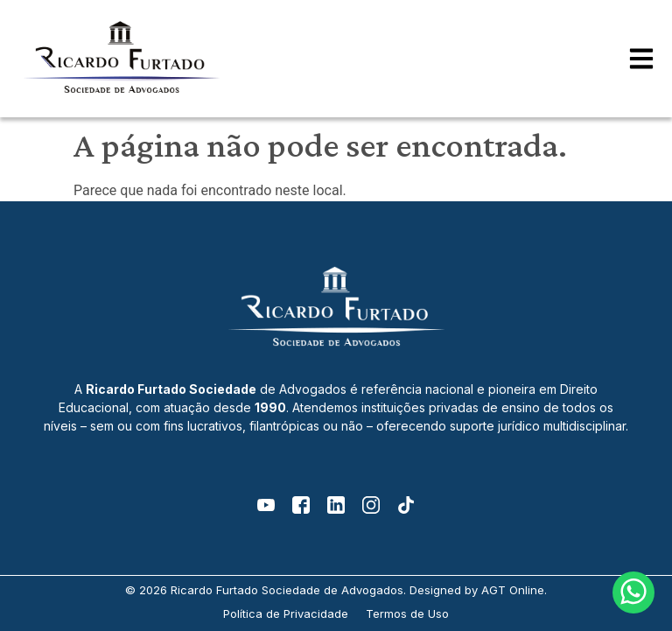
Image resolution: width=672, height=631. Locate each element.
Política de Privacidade (286, 613)
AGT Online (513, 590)
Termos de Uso (407, 613)
